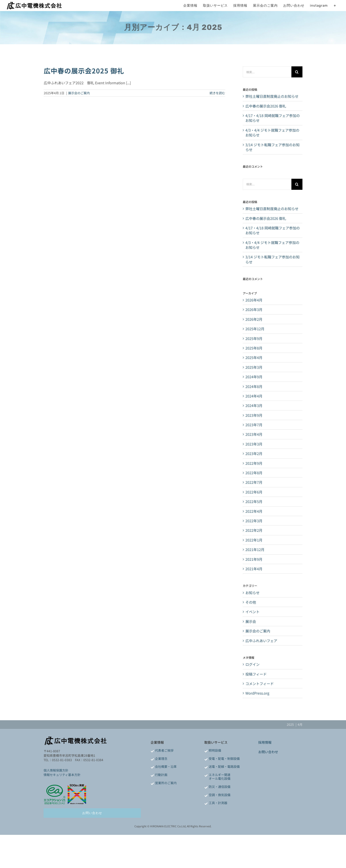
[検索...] (267, 72)
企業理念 (161, 759)
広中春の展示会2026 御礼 (266, 106)
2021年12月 (255, 549)
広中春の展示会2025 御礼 (84, 71)
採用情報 (265, 742)
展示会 (251, 621)
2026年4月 (254, 300)
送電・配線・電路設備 (224, 766)
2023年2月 (254, 453)
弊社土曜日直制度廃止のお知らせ (272, 96)
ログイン (252, 664)
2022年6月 (254, 492)
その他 (251, 602)
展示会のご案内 (79, 93)
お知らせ (252, 593)
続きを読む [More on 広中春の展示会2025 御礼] (217, 93)
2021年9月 (254, 559)
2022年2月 (254, 530)
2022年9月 (254, 463)
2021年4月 (254, 569)
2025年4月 (254, 357)
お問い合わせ (268, 752)
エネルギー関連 (220, 775)
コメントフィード (260, 684)
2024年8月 (254, 386)
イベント (252, 612)
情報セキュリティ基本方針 (62, 775)
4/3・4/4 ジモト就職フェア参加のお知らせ (272, 133)
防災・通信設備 (220, 787)
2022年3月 (254, 521)
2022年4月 (254, 511)
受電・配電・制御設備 (224, 759)
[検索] (297, 72)
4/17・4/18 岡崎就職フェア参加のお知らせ (273, 118)
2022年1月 (254, 540)
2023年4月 (254, 434)
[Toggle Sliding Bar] (335, 6)
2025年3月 (254, 367)
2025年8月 (254, 348)
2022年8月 (254, 473)
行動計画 (161, 775)
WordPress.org (257, 693)
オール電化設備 (220, 778)
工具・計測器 (218, 803)
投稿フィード (256, 674)
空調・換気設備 (220, 795)
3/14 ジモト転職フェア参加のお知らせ (272, 147)
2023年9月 (254, 415)
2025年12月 (255, 329)
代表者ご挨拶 (164, 750)
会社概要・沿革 (166, 766)
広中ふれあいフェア (261, 641)
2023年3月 (254, 444)
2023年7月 (254, 425)
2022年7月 (254, 482)
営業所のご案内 (166, 783)
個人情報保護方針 (56, 770)
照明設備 (215, 750)
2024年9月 (254, 377)
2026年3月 (254, 309)
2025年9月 (254, 338)
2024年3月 (254, 405)
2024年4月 (254, 396)
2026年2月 (254, 319)
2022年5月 (254, 501)
